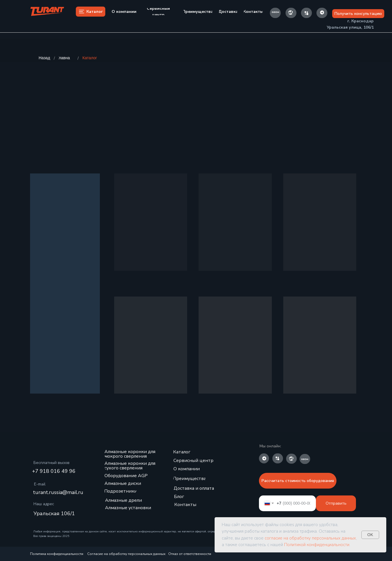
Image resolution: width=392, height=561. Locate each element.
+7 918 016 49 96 (54, 471)
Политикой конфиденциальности (317, 545)
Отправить (336, 503)
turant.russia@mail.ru (58, 492)
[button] (358, 14)
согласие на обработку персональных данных (310, 538)
